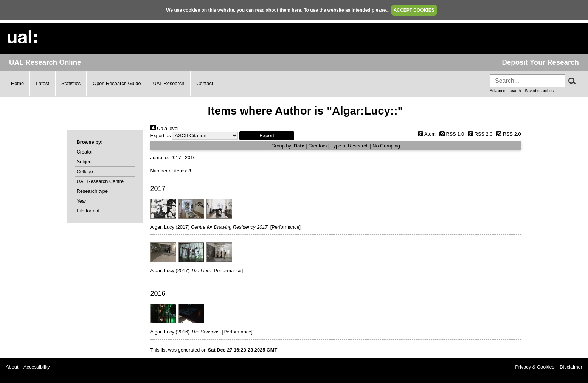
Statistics (71, 83)
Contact (205, 83)
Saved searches (539, 91)
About (12, 367)
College (85, 171)
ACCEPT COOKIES (414, 10)
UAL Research (169, 83)
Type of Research (349, 146)
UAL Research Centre (100, 181)
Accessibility (37, 367)
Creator (85, 152)
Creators (317, 146)
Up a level (164, 128)
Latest (43, 83)
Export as (161, 136)
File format (88, 211)
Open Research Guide (117, 83)
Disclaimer (571, 367)
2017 (175, 157)
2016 (190, 157)
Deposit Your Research (540, 62)
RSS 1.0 (451, 134)
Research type (92, 191)
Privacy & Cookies (535, 367)
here (296, 10)
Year (82, 201)
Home (17, 83)
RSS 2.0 (479, 134)
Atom (426, 134)
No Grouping (386, 146)
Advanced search (505, 91)
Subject (85, 162)
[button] (267, 136)
